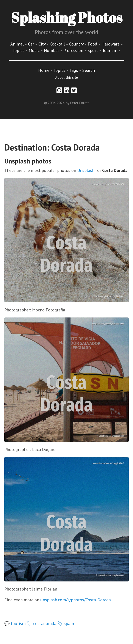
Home (44, 70)
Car (32, 44)
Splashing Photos (66, 17)
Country (77, 44)
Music (35, 50)
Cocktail (58, 44)
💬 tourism (15, 624)
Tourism (110, 50)
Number (52, 50)
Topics (19, 50)
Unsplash (86, 170)
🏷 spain (66, 624)
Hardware (111, 44)
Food (93, 44)
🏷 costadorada (41, 624)
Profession (74, 50)
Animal (18, 44)
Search (89, 70)
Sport (93, 50)
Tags (74, 70)
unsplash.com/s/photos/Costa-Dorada (76, 600)
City (42, 44)
